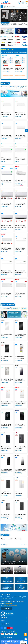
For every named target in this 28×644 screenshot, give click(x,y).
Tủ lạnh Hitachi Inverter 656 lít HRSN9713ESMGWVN (7, 335)
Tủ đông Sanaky (5, 308)
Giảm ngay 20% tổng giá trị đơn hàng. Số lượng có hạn (14, 52)
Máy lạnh (6, 83)
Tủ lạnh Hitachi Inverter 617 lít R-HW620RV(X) (21, 470)
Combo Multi (4, 87)
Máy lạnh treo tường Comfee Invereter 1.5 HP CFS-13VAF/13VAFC (7, 226)
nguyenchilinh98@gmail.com (10, 606)
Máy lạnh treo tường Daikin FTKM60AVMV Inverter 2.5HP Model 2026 (20, 159)
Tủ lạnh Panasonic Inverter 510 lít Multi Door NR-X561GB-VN (6, 448)
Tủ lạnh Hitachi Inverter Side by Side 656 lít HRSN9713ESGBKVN (21, 335)
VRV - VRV (12, 87)
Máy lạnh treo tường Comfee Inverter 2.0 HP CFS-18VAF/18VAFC (21, 204)
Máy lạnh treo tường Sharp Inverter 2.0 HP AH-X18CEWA (6, 294)
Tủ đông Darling (15, 308)
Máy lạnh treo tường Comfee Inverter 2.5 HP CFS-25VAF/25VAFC (7, 204)
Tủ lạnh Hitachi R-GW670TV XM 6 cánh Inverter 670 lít (20, 380)
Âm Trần (25, 87)
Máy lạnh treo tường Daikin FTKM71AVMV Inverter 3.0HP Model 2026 (6, 159)
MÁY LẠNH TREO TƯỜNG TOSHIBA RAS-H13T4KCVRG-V (21, 181)
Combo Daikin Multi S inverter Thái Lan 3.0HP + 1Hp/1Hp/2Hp (8, 69)
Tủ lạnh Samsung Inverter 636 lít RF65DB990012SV (20, 493)
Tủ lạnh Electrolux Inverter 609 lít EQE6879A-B (5, 515)
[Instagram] (12, 628)
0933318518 (9, 604)
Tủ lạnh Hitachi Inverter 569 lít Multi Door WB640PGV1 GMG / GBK (21, 515)
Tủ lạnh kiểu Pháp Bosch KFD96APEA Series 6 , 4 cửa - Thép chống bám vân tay (7, 380)
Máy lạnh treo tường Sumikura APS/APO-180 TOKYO (21, 249)
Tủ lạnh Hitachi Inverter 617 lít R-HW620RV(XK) (7, 470)
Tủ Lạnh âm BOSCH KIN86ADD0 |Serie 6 (20, 357)
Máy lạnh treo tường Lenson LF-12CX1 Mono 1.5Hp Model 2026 (7, 136)
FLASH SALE (7, 50)
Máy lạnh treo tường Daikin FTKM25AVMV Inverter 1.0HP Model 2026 (6, 181)
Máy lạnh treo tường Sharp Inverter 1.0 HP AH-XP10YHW (6, 249)
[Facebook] (2, 628)
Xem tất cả (25, 545)
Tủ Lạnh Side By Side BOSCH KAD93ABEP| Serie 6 (6, 425)
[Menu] (2, 6)
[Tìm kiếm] (5, 6)
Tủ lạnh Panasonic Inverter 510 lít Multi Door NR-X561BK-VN (20, 425)
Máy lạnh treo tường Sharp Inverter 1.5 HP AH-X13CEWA (20, 294)
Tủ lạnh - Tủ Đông (9, 305)
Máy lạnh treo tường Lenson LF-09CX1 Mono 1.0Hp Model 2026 (21, 136)
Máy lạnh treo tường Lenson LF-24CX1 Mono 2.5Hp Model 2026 (7, 114)
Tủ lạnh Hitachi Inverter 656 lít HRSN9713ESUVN (7, 358)
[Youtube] (8, 628)
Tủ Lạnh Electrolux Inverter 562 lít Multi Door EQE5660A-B (6, 493)
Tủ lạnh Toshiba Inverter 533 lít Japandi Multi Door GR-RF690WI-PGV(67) (21, 403)
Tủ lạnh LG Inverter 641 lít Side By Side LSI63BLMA (21, 448)
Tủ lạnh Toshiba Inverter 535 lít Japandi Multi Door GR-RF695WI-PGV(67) (7, 403)
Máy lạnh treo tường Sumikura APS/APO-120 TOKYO (7, 272)
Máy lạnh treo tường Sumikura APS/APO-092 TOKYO (21, 272)
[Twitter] (5, 628)
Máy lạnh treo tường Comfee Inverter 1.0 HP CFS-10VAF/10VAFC (21, 226)
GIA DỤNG (6, 535)
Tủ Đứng (19, 87)
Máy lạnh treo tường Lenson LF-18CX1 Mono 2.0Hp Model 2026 (21, 114)
